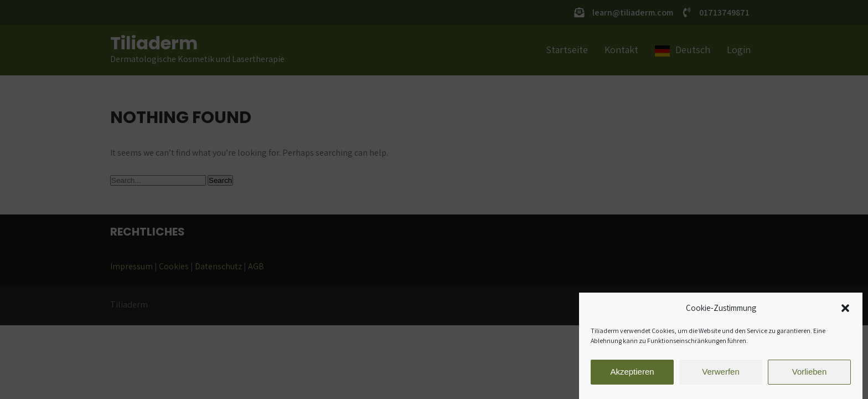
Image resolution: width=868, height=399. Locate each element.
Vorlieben (810, 373)
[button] (845, 310)
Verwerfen (721, 373)
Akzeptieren (632, 373)
